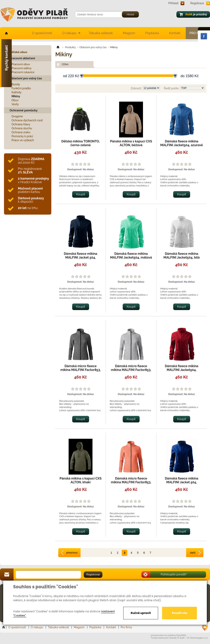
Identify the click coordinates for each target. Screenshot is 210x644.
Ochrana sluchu (22, 128)
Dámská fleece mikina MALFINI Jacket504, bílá (182, 256)
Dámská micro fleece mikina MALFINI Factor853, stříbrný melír (131, 370)
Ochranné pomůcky (24, 110)
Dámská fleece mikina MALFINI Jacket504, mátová (131, 256)
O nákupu (69, 33)
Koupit (81, 194)
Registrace (197, 3)
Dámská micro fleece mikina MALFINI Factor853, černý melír (81, 370)
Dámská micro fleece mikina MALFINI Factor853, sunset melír (131, 482)
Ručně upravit (141, 613)
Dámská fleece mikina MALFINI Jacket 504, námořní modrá (81, 257)
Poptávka (152, 33)
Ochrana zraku (21, 132)
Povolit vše (179, 613)
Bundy (16, 84)
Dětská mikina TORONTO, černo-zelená (80, 143)
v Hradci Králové (33, 180)
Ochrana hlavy (21, 124)
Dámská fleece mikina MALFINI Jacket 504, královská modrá (182, 482)
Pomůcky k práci (22, 136)
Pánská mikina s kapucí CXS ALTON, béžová (131, 143)
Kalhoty (17, 92)
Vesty (15, 104)
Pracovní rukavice (23, 72)
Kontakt (175, 33)
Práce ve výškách (23, 140)
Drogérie (17, 116)
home (6, 33)
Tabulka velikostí (101, 33)
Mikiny (16, 96)
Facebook (204, 36)
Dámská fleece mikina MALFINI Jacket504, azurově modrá (182, 145)
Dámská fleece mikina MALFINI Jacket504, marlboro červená (182, 370)
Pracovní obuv (21, 64)
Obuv (15, 100)
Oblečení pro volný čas (26, 78)
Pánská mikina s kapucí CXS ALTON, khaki (81, 480)
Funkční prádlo (21, 88)
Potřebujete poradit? (174, 574)
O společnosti (42, 33)
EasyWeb (181, 635)
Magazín (129, 33)
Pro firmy (126, 627)
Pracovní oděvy (21, 68)
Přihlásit (174, 3)
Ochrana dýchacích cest (27, 120)
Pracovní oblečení (22, 58)
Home (4, 627)
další (193, 553)
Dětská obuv (18, 52)
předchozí (72, 553)
